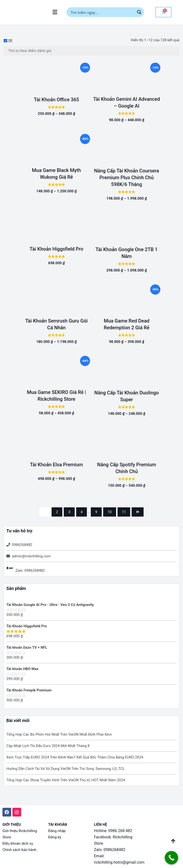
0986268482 (22, 545)
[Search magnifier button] (139, 12)
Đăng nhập (57, 831)
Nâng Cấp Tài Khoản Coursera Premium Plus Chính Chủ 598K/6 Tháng (127, 178)
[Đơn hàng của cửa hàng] (91, 51)
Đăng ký (55, 837)
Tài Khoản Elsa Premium (56, 465)
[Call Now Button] (171, 858)
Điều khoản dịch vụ (18, 843)
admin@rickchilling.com (31, 556)
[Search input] (102, 12)
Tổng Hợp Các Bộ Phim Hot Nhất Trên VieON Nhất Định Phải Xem (59, 734)
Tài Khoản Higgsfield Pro (57, 249)
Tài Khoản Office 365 (56, 100)
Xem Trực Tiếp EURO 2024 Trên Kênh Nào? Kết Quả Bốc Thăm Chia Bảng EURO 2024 (75, 757)
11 (124, 512)
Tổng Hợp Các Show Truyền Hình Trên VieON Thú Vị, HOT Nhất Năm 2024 (66, 780)
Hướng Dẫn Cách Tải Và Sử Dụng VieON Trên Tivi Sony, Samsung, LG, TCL (66, 769)
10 (110, 512)
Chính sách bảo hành (19, 850)
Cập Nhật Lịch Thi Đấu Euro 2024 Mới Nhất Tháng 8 (48, 746)
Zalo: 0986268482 (30, 570)
